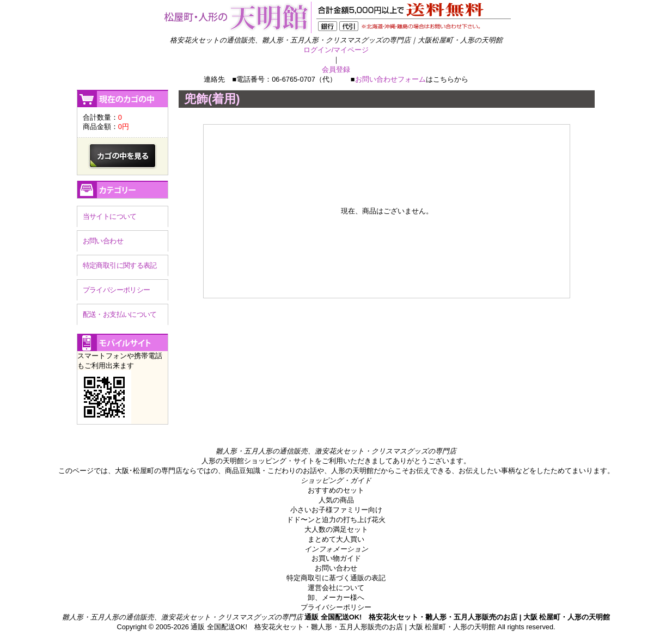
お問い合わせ (103, 241)
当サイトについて (110, 216)
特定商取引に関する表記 (120, 265)
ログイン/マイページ (336, 50)
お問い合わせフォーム (390, 79)
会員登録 (336, 69)
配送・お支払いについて (120, 314)
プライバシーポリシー (117, 290)
